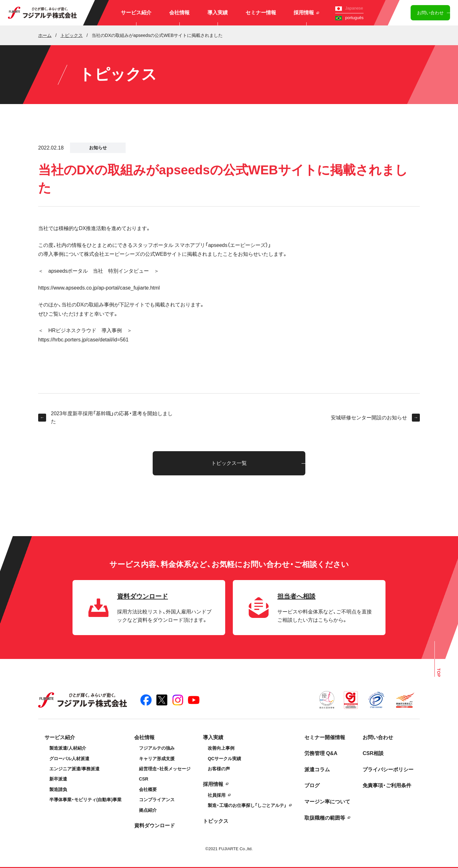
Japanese (349, 8)
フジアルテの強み (157, 748)
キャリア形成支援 (157, 759)
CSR (144, 779)
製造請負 (58, 789)
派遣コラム (317, 770)
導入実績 (218, 13)
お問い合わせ (430, 13)
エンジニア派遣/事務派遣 (74, 769)
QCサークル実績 (224, 759)
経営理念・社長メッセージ (165, 769)
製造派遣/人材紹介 (68, 748)
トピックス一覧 (229, 463)
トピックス (216, 821)
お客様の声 (219, 769)
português (349, 18)
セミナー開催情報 (325, 737)
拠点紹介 (148, 810)
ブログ (312, 785)
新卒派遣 (58, 779)
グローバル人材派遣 (69, 759)
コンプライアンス (157, 800)
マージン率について (327, 802)
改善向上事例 (221, 748)
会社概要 (148, 789)
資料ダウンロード (155, 826)
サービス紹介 (136, 13)
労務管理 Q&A (321, 753)
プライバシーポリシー (388, 770)
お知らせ (98, 148)
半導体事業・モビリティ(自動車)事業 (85, 800)
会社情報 (179, 13)
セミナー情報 (261, 13)
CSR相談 (373, 753)
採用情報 (306, 13)
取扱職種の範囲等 (325, 818)
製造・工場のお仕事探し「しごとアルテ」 (247, 805)
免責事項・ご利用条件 (387, 785)
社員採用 (217, 795)
